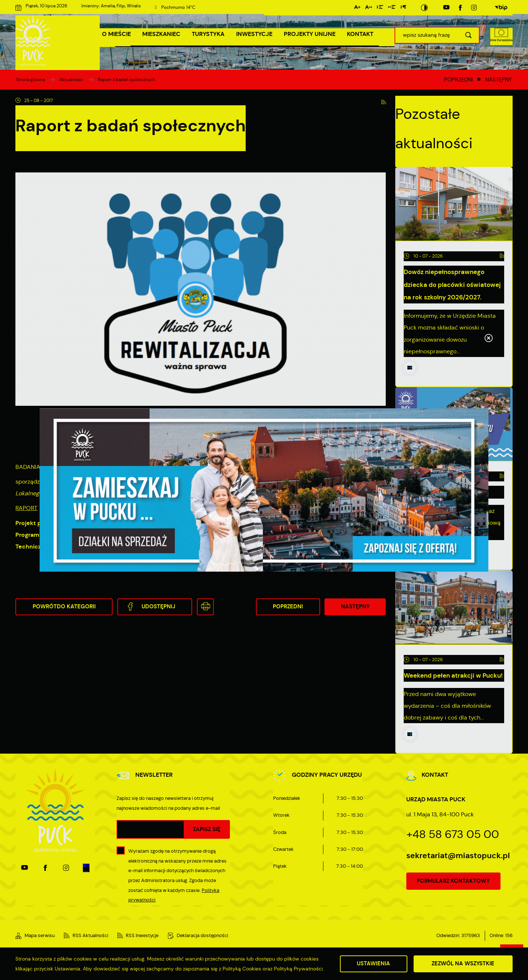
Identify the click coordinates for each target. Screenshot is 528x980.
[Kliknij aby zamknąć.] (488, 339)
